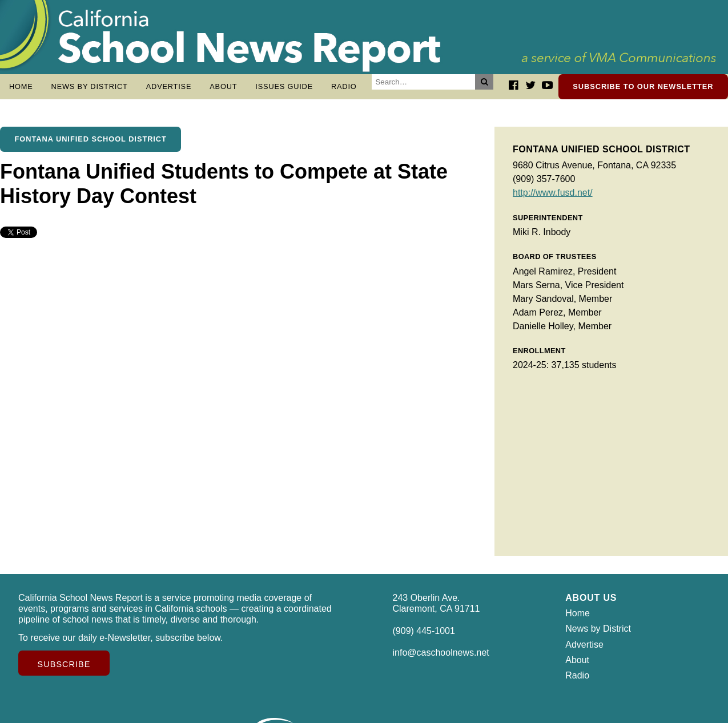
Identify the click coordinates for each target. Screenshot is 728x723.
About (223, 86)
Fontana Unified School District (91, 145)
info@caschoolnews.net (441, 658)
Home (21, 86)
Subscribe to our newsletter (643, 86)
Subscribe (64, 670)
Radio (344, 86)
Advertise (169, 86)
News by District (90, 86)
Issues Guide (284, 86)
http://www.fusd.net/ (553, 198)
